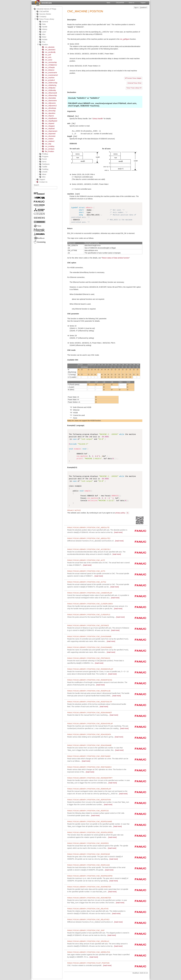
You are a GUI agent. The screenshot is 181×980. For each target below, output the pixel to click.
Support (143, 3)
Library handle (98, 119)
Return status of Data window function (116, 258)
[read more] (95, 541)
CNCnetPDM (120, 3)
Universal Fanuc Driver (134, 83)
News (108, 3)
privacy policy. (120, 513)
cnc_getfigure (125, 39)
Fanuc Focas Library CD (134, 88)
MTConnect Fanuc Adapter (133, 78)
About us (131, 3)
